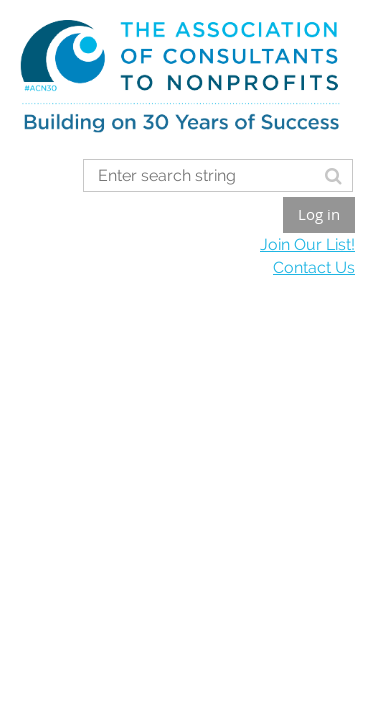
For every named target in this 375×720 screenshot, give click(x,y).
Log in (319, 214)
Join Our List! (307, 244)
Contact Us (314, 267)
